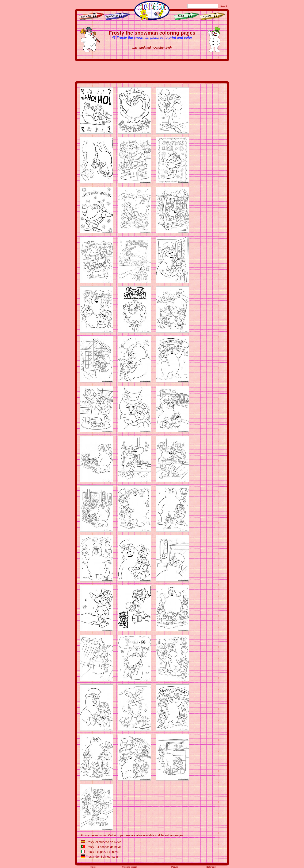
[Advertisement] (152, 71)
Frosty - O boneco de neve (103, 847)
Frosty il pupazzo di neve (102, 852)
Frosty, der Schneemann (102, 857)
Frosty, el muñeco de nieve (103, 842)
